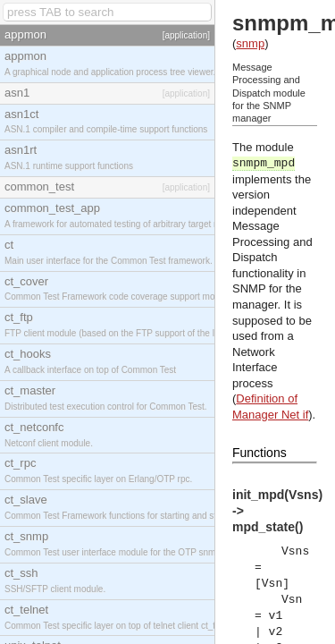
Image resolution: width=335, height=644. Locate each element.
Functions (260, 453)
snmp (250, 43)
